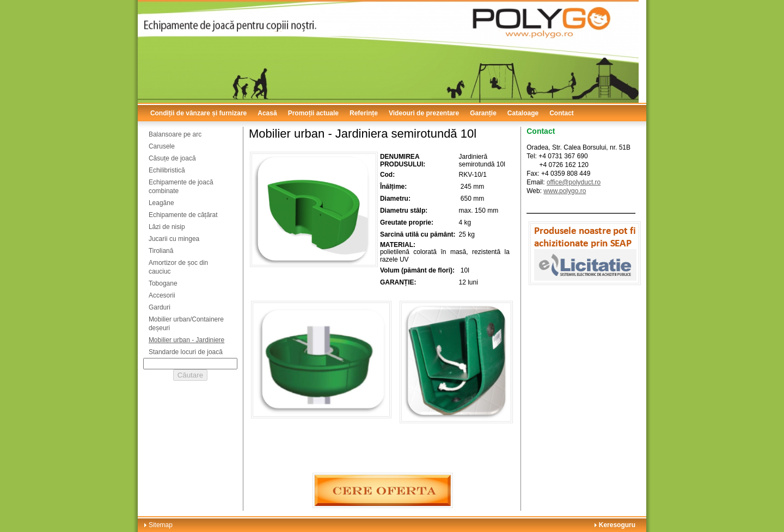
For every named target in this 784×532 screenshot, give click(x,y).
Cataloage (523, 113)
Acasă (267, 113)
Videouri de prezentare (424, 113)
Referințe (364, 113)
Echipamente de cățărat (183, 215)
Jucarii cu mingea (174, 239)
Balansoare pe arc (175, 134)
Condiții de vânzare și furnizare (198, 113)
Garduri (160, 307)
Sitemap (161, 525)
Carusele (162, 146)
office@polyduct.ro (574, 182)
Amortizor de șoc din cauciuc (178, 267)
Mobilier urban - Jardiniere (186, 340)
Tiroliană (161, 251)
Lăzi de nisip (167, 227)
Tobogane (163, 283)
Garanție (483, 113)
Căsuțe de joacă (172, 158)
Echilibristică (167, 170)
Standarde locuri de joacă (186, 352)
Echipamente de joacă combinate (181, 187)
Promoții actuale (313, 113)
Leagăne (161, 203)
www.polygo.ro (565, 191)
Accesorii (162, 295)
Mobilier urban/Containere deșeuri (186, 324)
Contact (562, 113)
